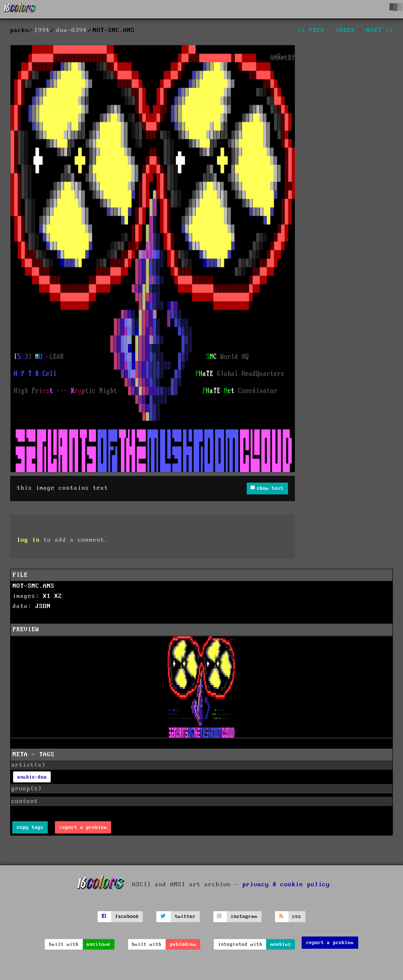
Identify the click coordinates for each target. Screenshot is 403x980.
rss (297, 916)
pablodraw (183, 944)
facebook (127, 916)
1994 (42, 30)
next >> (380, 30)
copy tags (30, 827)
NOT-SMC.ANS (34, 586)
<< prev (311, 30)
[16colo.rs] (20, 9)
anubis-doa (32, 777)
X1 (47, 596)
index (345, 30)
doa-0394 (71, 30)
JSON (43, 606)
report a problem (83, 827)
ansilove (98, 944)
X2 (58, 596)
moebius (281, 944)
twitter (185, 916)
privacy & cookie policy (286, 884)
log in (28, 540)
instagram (244, 916)
